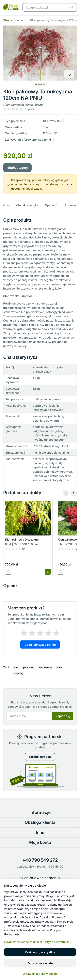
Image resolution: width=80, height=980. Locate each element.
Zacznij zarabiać (40, 757)
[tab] (36, 84)
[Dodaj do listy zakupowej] (69, 74)
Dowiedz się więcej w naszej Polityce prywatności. (38, 942)
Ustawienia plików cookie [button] (40, 974)
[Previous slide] (66, 493)
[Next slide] (74, 493)
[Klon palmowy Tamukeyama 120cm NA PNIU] (11, 7)
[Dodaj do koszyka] (48, 572)
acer (16, 667)
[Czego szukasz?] (72, 7)
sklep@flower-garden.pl (40, 878)
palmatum (28, 667)
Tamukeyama (45, 667)
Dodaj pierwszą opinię (40, 645)
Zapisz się (63, 716)
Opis (6, 205)
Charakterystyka (27, 205)
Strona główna (13, 20)
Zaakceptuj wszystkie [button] (40, 952)
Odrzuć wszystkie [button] (40, 963)
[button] (19, 109)
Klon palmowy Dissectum (22, 539)
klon (59, 667)
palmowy (18, 674)
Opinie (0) (52, 205)
